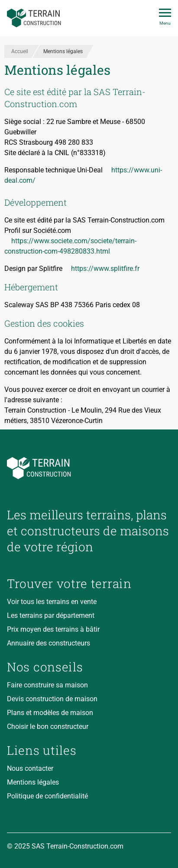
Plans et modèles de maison (50, 713)
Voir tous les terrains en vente (52, 602)
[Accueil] (34, 18)
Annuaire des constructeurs (49, 643)
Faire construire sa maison (47, 685)
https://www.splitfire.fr (105, 269)
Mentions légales (33, 782)
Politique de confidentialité (47, 796)
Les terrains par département (51, 615)
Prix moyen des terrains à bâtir (53, 629)
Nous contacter (30, 768)
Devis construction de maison (52, 699)
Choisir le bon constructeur (48, 727)
